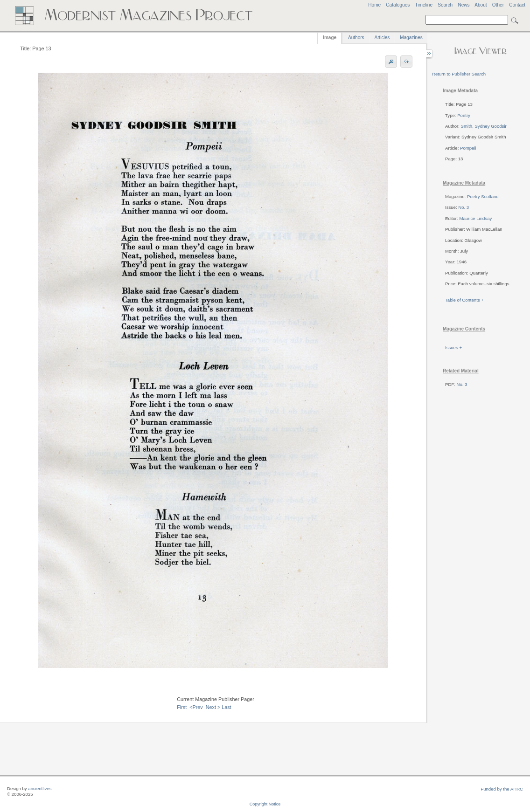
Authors (356, 38)
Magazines (411, 38)
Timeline (424, 5)
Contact (517, 5)
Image (330, 38)
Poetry (464, 115)
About (481, 5)
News (464, 5)
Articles (382, 38)
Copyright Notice (265, 804)
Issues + (453, 348)
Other (498, 5)
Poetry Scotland (483, 196)
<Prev (196, 707)
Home (374, 5)
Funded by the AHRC (502, 789)
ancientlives (40, 788)
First (182, 707)
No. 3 (464, 207)
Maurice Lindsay (475, 218)
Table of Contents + (464, 300)
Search (445, 5)
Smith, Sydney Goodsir (484, 126)
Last (226, 707)
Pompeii (468, 148)
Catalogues (398, 5)
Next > (213, 707)
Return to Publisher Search (459, 74)
